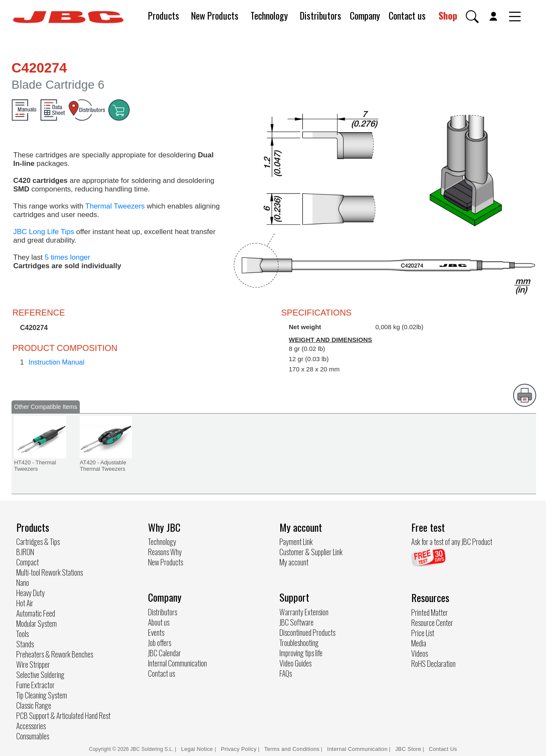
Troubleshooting (299, 643)
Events (156, 632)
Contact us (407, 15)
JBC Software (296, 622)
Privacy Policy (239, 749)
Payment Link (296, 542)
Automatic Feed (36, 613)
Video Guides (295, 663)
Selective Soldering (40, 675)
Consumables (33, 736)
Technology (269, 15)
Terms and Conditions (292, 749)
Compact (28, 562)
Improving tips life (301, 653)
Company (365, 15)
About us (159, 622)
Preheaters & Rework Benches (55, 654)
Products (164, 15)
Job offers (160, 643)
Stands (25, 644)
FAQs (286, 673)
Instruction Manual (57, 362)
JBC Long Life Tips (44, 232)
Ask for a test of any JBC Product (452, 542)
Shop (448, 15)
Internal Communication (177, 663)
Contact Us (443, 749)
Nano (23, 582)
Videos (420, 653)
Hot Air (25, 603)
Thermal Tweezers (115, 206)
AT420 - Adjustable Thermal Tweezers (103, 466)
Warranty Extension (304, 612)
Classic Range (34, 705)
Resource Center (432, 623)
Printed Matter (430, 612)
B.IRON (25, 552)
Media (419, 643)
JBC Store (408, 749)
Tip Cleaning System (42, 695)
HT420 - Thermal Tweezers (35, 466)
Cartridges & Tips (38, 542)
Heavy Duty (30, 593)
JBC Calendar (164, 653)
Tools (22, 634)
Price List (423, 633)
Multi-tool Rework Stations (49, 572)
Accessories (31, 726)
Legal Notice (198, 749)
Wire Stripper (33, 664)
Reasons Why (165, 552)
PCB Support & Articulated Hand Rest (63, 715)
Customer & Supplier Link (311, 552)
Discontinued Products (307, 632)
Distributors (321, 15)
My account (294, 562)
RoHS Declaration (433, 663)
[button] (472, 17)
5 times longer (68, 257)
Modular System (36, 623)
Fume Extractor (35, 685)
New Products (215, 15)
